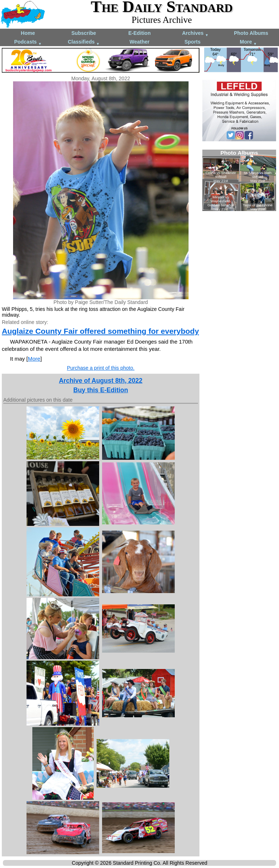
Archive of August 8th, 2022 (101, 381)
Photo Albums (251, 33)
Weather (139, 42)
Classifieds (84, 42)
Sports (193, 42)
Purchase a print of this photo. (101, 368)
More (248, 42)
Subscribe (84, 33)
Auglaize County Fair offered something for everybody (100, 331)
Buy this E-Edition (101, 390)
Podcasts (28, 42)
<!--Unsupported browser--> (239, 180)
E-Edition (139, 33)
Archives (195, 34)
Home (28, 33)
